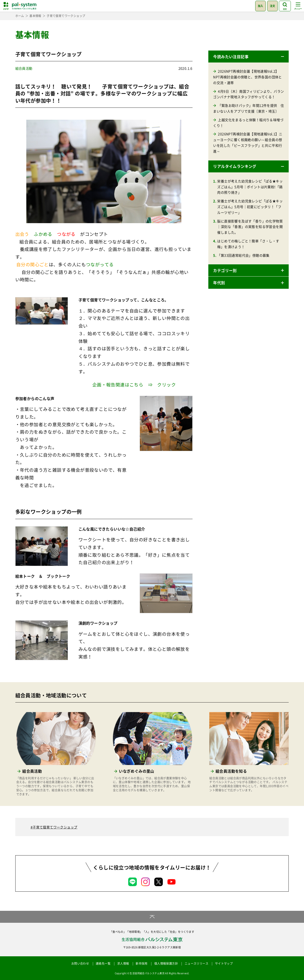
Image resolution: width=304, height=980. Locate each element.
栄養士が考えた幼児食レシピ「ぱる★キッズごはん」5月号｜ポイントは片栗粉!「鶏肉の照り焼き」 (250, 187)
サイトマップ (224, 963)
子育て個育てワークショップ (55, 827)
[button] (249, 57)
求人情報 (123, 963)
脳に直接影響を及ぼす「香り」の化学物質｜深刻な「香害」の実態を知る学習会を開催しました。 (250, 227)
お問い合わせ (80, 963)
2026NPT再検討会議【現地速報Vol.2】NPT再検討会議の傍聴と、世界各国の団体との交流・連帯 (247, 77)
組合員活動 (24, 68)
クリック (166, 385)
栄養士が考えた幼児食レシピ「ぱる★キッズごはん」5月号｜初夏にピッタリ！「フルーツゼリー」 (250, 207)
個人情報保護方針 (166, 963)
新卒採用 (142, 963)
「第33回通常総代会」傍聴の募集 (243, 255)
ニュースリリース (196, 963)
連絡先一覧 (103, 963)
